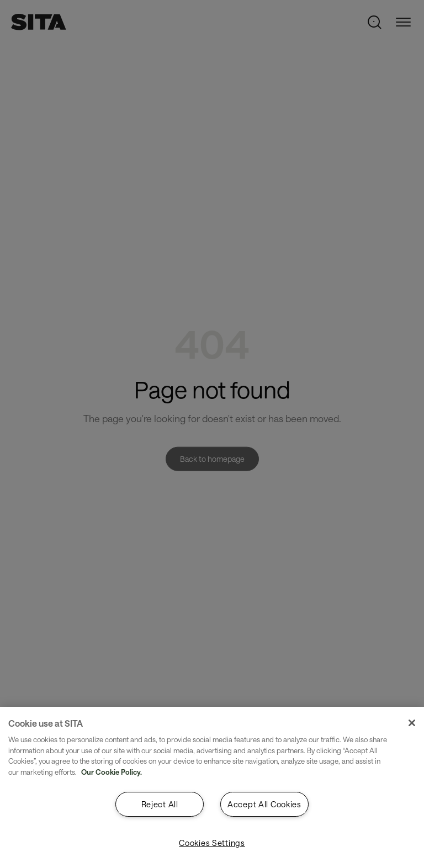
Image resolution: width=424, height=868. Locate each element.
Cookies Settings (212, 843)
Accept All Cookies (264, 804)
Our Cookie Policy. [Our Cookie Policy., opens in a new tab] (112, 772)
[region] (212, 787)
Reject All (160, 804)
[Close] (412, 723)
